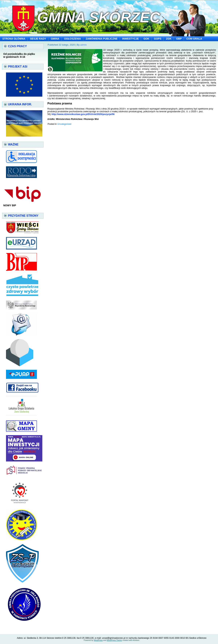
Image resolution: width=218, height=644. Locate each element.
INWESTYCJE (131, 39)
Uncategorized (64, 124)
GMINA (55, 39)
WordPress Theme (114, 640)
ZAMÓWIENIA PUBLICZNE (102, 39)
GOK (146, 39)
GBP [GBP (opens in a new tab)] (179, 39)
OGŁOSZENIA (73, 39)
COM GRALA (194, 39)
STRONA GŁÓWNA (14, 39)
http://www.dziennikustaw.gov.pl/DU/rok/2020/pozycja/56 (83, 114)
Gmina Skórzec (99, 17)
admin (83, 45)
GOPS (158, 39)
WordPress (98, 640)
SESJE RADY (38, 39)
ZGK (169, 39)
